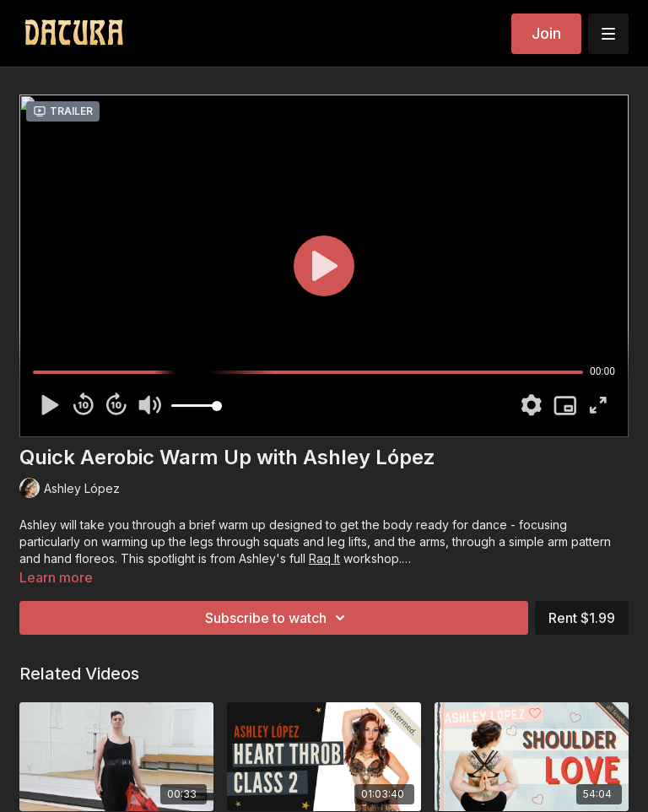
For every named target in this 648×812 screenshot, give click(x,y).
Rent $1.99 (582, 618)
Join (546, 33)
